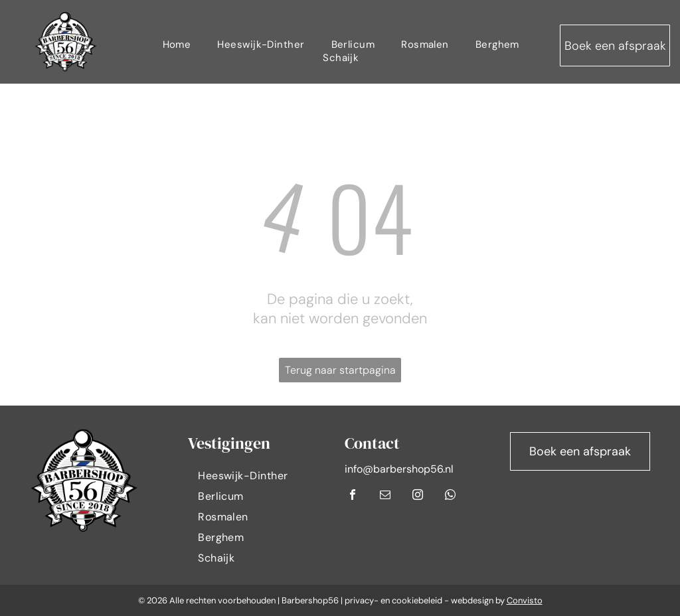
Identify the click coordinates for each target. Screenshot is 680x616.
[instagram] (418, 496)
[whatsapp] (450, 496)
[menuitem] (177, 44)
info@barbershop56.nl (399, 469)
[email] (385, 496)
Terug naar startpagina (340, 370)
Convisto (525, 600)
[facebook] (353, 496)
